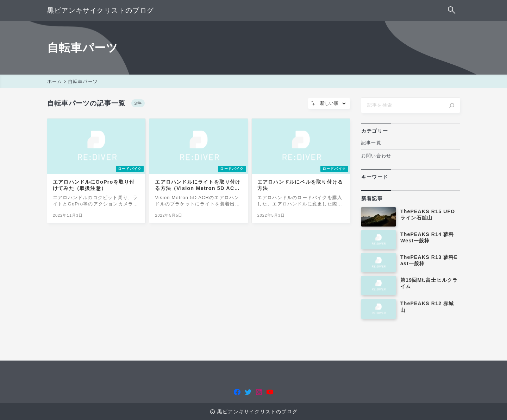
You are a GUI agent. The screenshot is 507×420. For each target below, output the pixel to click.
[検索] (452, 106)
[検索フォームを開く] (452, 11)
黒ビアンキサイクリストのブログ (101, 10)
